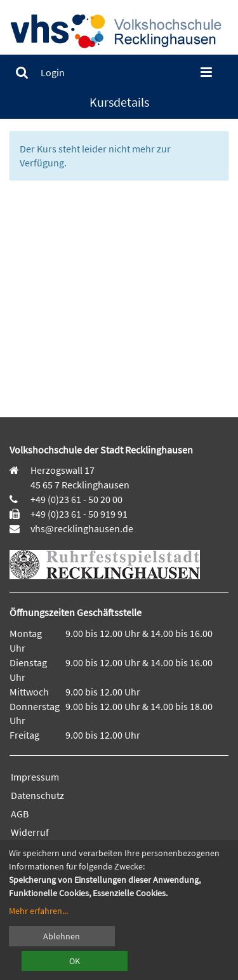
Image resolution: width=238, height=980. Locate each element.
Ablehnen (62, 936)
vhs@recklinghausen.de (81, 528)
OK (75, 961)
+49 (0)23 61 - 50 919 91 (79, 514)
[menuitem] (22, 73)
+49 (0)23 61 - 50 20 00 (76, 499)
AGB (20, 814)
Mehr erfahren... (38, 911)
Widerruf (30, 832)
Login (53, 72)
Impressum (35, 777)
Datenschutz (37, 795)
